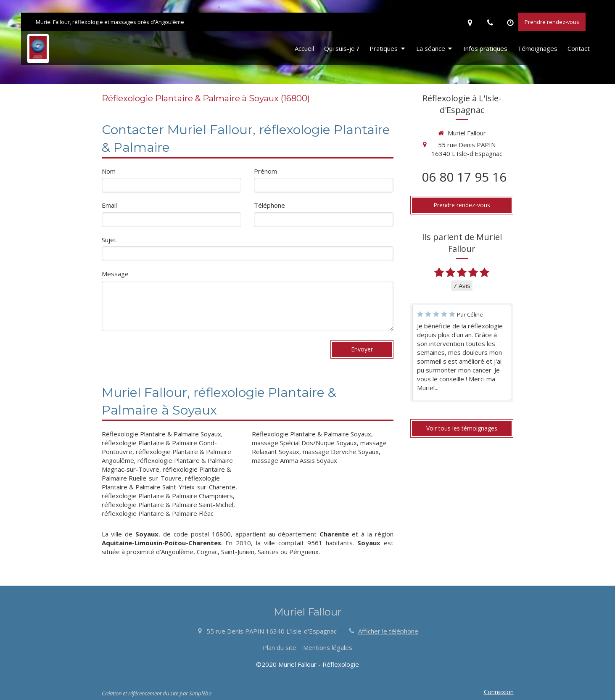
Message (115, 274)
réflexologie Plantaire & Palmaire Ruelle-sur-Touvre (166, 474)
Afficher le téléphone (388, 631)
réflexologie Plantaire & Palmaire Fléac (158, 513)
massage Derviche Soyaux (341, 452)
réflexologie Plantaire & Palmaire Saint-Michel (168, 505)
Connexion (499, 692)
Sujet (109, 240)
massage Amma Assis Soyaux (294, 460)
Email (109, 205)
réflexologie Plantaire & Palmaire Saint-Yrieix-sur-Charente (169, 482)
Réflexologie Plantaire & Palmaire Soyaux (161, 434)
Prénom (265, 171)
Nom (109, 171)
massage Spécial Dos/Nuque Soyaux (304, 443)
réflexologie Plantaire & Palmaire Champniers (167, 496)
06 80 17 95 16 (464, 177)
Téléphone (269, 205)
